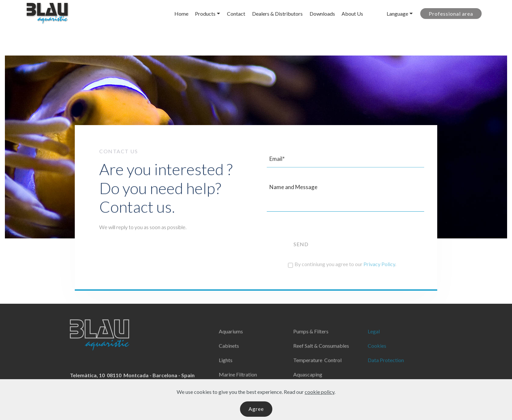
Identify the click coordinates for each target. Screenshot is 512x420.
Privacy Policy (379, 267)
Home (181, 14)
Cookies (377, 354)
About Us (352, 14)
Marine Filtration (238, 383)
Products (205, 14)
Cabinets (229, 354)
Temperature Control (317, 369)
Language (397, 14)
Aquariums (231, 340)
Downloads (322, 14)
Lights (226, 369)
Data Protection (386, 369)
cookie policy (320, 400)
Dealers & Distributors (277, 14)
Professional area (451, 14)
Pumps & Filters (311, 340)
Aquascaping (308, 383)
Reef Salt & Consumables (321, 354)
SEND (301, 255)
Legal (374, 340)
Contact (236, 14)
